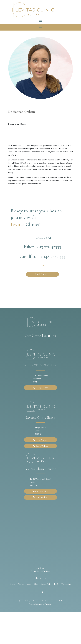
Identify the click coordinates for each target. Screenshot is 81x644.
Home (12, 584)
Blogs (36, 584)
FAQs (56, 584)
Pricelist (21, 584)
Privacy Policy (46, 584)
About (29, 584)
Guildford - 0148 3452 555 (42, 257)
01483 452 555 (42, 388)
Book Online (41, 274)
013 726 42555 (42, 440)
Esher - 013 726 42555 (42, 247)
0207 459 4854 (42, 491)
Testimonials (66, 584)
